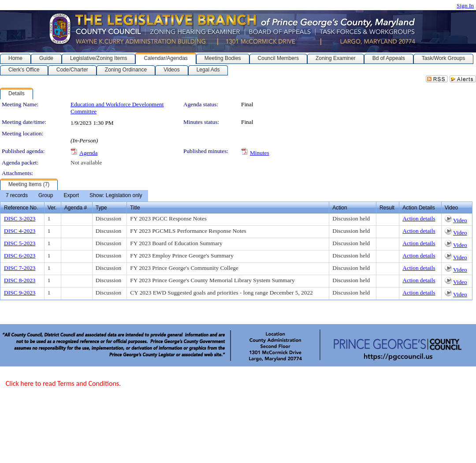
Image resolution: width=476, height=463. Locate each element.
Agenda (88, 153)
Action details (419, 218)
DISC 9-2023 (20, 293)
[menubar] (74, 196)
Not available (86, 162)
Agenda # (76, 208)
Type (101, 208)
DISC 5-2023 (20, 243)
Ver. (52, 208)
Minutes (260, 153)
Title (135, 208)
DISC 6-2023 (20, 256)
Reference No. (21, 208)
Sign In (465, 6)
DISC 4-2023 (20, 231)
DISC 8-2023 (20, 280)
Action (340, 208)
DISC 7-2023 (20, 268)
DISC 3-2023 (20, 218)
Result (387, 208)
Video (460, 220)
